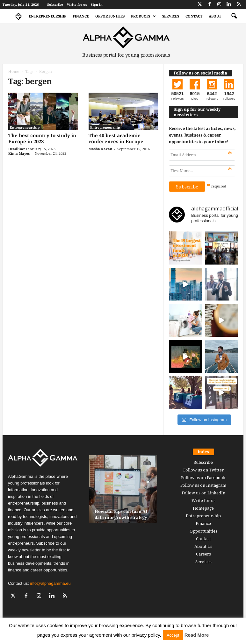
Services (171, 16)
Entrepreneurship (47, 16)
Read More (197, 635)
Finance (81, 16)
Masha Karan (100, 149)
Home (14, 71)
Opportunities (110, 16)
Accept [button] (173, 635)
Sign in (97, 4)
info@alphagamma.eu (50, 583)
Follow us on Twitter (203, 470)
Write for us (77, 4)
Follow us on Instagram (203, 485)
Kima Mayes (19, 153)
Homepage (203, 508)
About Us (203, 546)
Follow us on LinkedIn (203, 493)
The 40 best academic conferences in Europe (116, 138)
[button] (234, 16)
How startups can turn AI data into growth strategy (121, 514)
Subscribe (55, 4)
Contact (194, 16)
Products (143, 16)
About (215, 16)
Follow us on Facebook (203, 478)
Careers (203, 554)
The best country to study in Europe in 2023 (42, 138)
